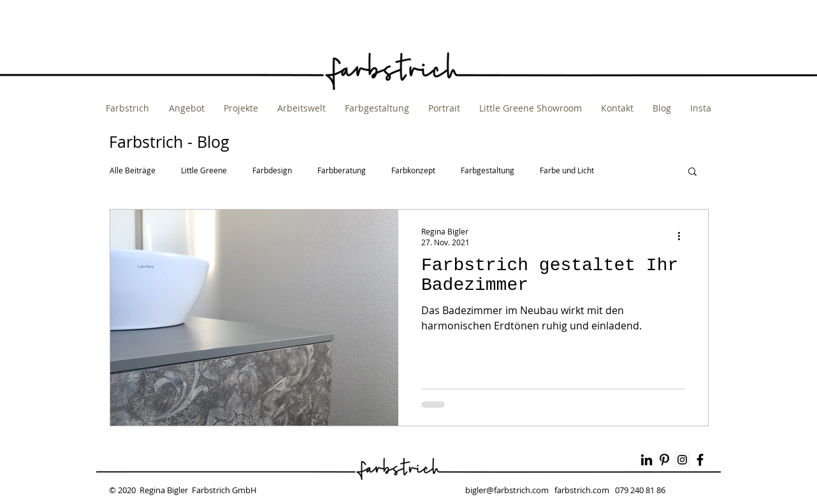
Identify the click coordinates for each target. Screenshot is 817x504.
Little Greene (204, 170)
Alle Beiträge (133, 170)
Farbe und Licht (567, 170)
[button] (692, 172)
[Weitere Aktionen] (683, 236)
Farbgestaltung (488, 170)
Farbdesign (272, 170)
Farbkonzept (413, 170)
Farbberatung (342, 170)
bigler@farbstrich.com (507, 490)
